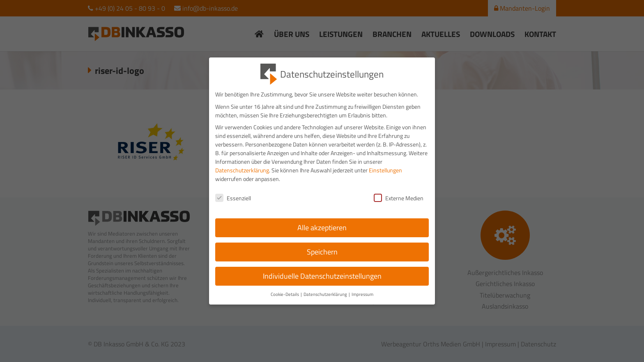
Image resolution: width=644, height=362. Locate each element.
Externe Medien (399, 207)
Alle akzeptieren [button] (322, 236)
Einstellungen (385, 178)
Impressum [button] (362, 302)
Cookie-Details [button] (285, 302)
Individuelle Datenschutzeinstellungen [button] (322, 284)
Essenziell (233, 207)
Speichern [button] (322, 260)
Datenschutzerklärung (242, 178)
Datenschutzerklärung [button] (326, 302)
